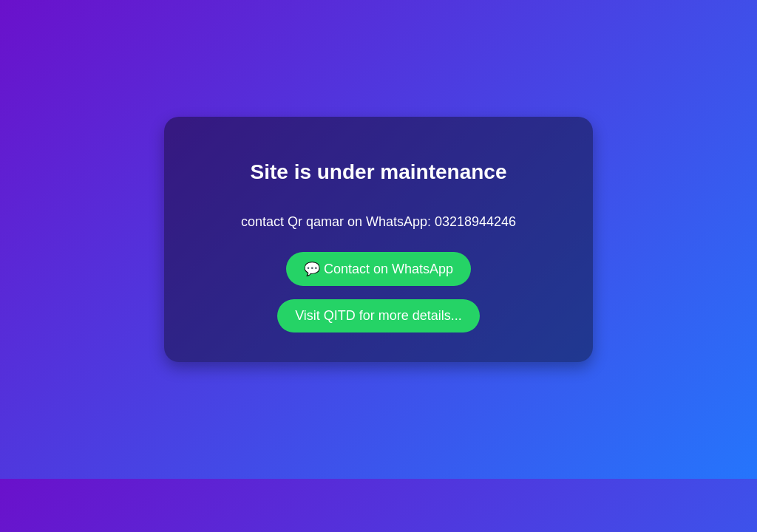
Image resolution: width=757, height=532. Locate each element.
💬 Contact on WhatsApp (378, 269)
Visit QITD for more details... (378, 316)
